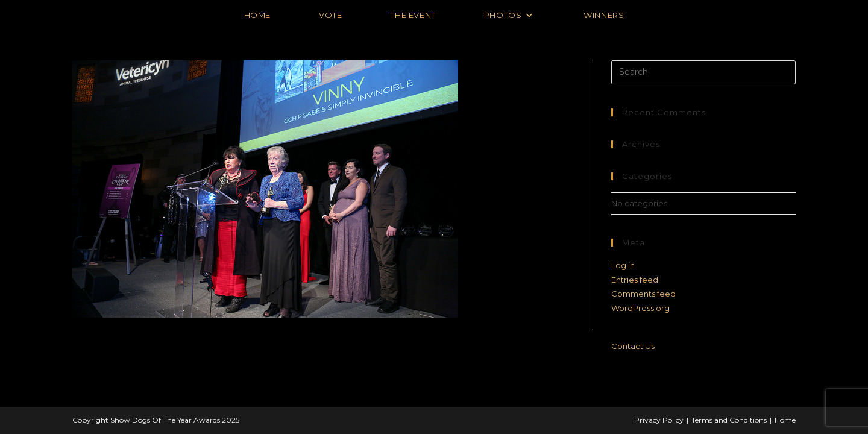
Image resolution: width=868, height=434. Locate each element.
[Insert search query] (703, 72)
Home (785, 420)
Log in (623, 265)
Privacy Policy (659, 420)
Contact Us (633, 346)
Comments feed (643, 294)
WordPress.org (640, 308)
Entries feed (635, 280)
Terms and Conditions (729, 420)
